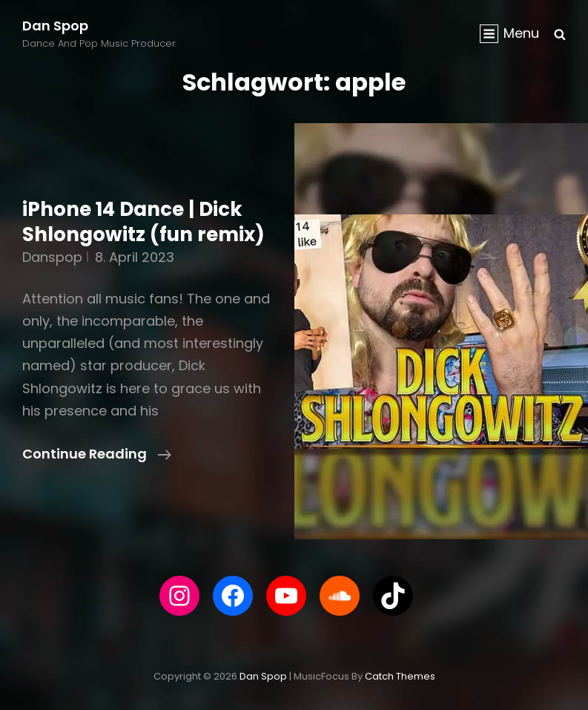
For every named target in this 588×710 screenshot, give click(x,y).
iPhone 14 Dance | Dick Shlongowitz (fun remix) (143, 222)
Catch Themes (400, 676)
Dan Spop (55, 26)
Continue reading (97, 454)
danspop (52, 257)
